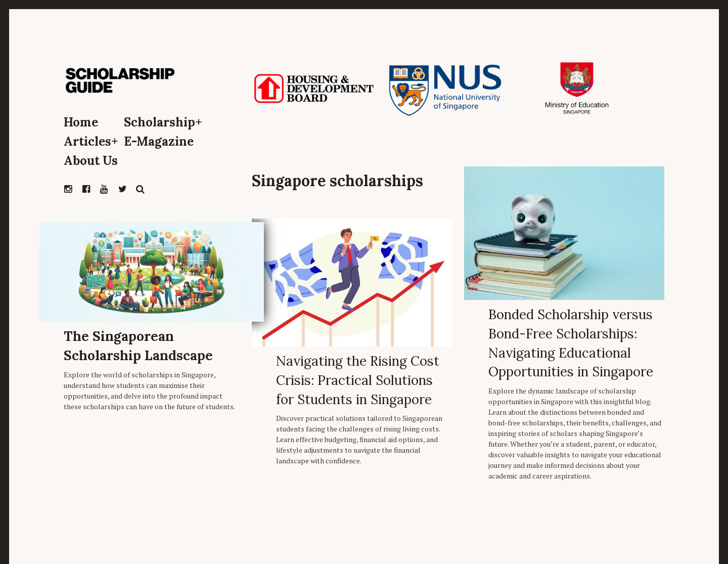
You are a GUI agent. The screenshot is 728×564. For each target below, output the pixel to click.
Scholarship (163, 122)
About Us (91, 161)
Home (81, 122)
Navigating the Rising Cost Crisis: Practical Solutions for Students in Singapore (358, 380)
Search (141, 189)
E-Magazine (159, 141)
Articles (91, 141)
